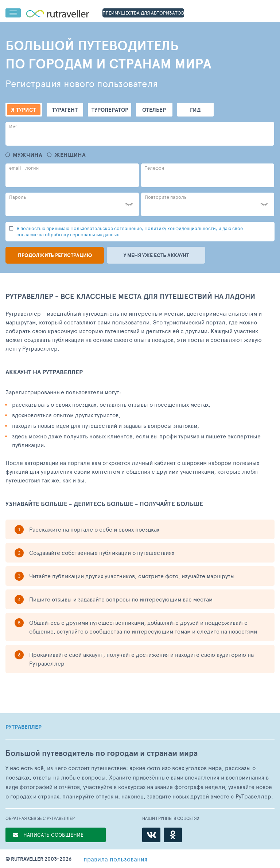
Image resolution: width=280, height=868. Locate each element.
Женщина (70, 155)
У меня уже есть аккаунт (156, 255)
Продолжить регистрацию (55, 255)
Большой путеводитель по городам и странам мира (102, 753)
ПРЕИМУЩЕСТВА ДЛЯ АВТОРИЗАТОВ (143, 13)
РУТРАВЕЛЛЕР (24, 727)
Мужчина (28, 155)
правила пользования (115, 859)
